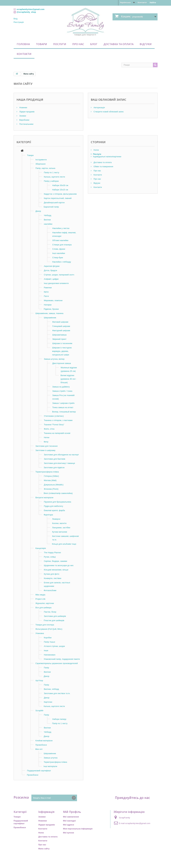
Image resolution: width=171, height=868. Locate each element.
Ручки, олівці (50, 557)
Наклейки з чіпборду (62, 262)
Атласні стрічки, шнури (54, 646)
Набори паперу (59, 719)
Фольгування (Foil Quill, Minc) (49, 629)
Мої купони (69, 833)
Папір (47, 668)
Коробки (48, 638)
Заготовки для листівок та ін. (57, 693)
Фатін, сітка (49, 429)
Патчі (46, 296)
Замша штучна (51, 758)
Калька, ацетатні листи (54, 177)
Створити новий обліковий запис (108, 112)
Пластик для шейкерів (54, 620)
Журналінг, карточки (45, 603)
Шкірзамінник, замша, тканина (49, 313)
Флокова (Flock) (51, 489)
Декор (38, 211)
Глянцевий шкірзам (61, 326)
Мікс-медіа (40, 595)
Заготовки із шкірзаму (45, 450)
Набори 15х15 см (60, 190)
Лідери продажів (27, 112)
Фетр (46, 442)
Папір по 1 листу (52, 172)
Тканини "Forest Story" (54, 425)
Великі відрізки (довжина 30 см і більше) (68, 379)
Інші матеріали (50, 766)
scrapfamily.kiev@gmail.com (138, 823)
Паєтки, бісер (50, 612)
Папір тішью (50, 642)
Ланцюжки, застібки (61, 528)
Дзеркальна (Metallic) (54, 485)
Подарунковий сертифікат (39, 771)
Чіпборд (48, 215)
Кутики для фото (52, 574)
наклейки (48, 224)
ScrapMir (39, 711)
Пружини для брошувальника (58, 502)
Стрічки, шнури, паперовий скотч (59, 275)
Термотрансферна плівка (47, 472)
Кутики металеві (60, 532)
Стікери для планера (62, 245)
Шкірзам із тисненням (62, 343)
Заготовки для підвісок (54, 467)
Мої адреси (69, 825)
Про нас (78, 44)
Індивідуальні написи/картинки (107, 157)
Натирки (48, 305)
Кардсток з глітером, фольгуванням (60, 194)
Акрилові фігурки (52, 266)
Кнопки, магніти (59, 523)
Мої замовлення (71, 817)
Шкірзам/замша (59, 335)
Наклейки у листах (61, 228)
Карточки (48, 702)
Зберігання (41, 164)
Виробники (24, 120)
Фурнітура (48, 515)
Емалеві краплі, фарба (54, 510)
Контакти (142, 3)
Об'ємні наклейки (60, 240)
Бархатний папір (51, 207)
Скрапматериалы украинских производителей (57, 663)
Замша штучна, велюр (54, 359)
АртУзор (39, 681)
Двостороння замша (62, 363)
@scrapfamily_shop (26, 12)
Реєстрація (19, 22)
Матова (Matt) (50, 480)
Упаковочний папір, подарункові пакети (62, 659)
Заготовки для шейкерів (55, 616)
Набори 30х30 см (60, 185)
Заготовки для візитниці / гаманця (59, 463)
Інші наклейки (59, 253)
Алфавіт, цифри (51, 279)
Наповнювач (50, 655)
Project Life (40, 599)
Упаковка (40, 633)
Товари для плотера (45, 625)
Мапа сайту (44, 849)
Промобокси (41, 745)
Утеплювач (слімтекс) (54, 416)
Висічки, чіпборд (51, 689)
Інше (46, 650)
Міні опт (39, 749)
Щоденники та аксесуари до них (59, 565)
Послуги (60, 44)
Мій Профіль (72, 812)
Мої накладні (69, 821)
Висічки (47, 220)
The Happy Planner (53, 553)
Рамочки (48, 288)
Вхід (16, 19)
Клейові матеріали (44, 741)
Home (96, 150)
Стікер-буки (58, 258)
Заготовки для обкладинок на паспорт (61, 455)
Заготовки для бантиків (55, 459)
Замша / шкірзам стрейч (63, 403)
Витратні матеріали (44, 498)
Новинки (23, 108)
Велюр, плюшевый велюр (64, 412)
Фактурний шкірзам (61, 330)
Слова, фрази (59, 249)
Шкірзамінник (50, 318)
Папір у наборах (51, 181)
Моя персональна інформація (78, 829)
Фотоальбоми (50, 590)
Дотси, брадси (51, 270)
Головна (23, 44)
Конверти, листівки (53, 578)
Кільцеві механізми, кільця (56, 570)
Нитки (47, 437)
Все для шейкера (43, 608)
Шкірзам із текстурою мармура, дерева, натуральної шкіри (62, 351)
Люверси (56, 519)
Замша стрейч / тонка (62, 391)
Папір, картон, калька (45, 168)
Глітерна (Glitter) (51, 476)
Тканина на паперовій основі (57, 433)
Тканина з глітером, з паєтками (58, 420)
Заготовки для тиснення (47, 446)
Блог (94, 44)
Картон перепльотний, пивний (58, 198)
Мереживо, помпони (53, 300)
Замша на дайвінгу (61, 387)
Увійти (153, 3)
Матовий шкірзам (60, 322)
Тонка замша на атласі (63, 407)
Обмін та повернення (103, 167)
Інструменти (41, 160)
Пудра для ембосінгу (54, 506)
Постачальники (26, 124)
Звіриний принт (59, 339)
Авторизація (99, 108)
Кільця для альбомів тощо (64, 544)
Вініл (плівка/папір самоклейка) (58, 493)
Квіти (46, 292)
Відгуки (146, 44)
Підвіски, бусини (51, 309)
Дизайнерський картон (54, 203)
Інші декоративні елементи (56, 283)
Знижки (23, 116)
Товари (41, 44)
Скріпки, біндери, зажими (56, 561)
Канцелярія (41, 548)
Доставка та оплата (118, 44)
